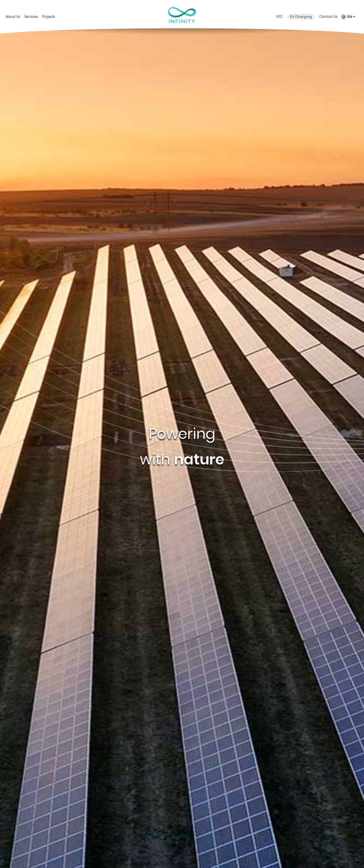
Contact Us (328, 17)
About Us (13, 17)
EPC (280, 17)
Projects (48, 17)
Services (31, 17)
